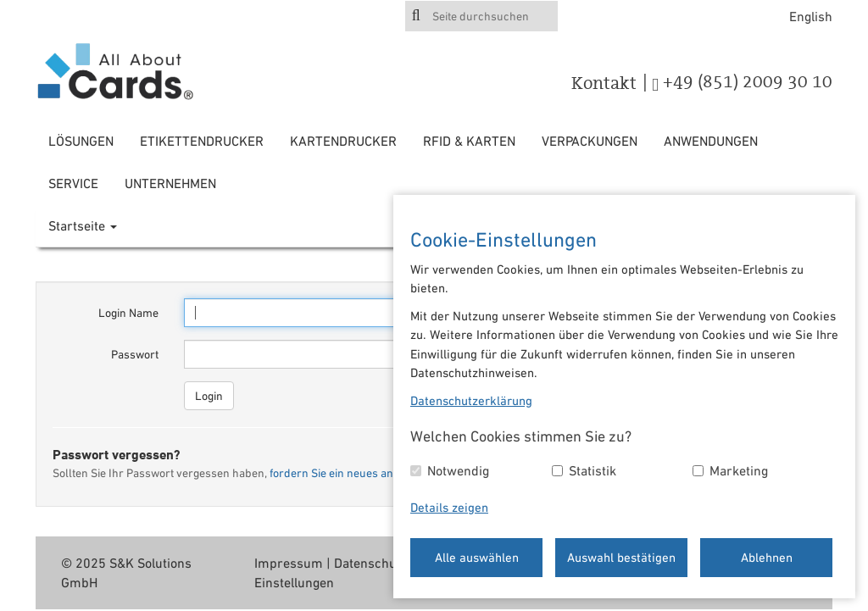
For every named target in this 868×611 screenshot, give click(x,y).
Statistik (593, 470)
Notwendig (458, 470)
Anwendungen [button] (711, 141)
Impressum (289, 563)
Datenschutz (371, 563)
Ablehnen (767, 557)
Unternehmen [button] (170, 183)
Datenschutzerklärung (471, 400)
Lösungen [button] (81, 141)
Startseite (83, 225)
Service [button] (73, 183)
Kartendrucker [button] (343, 141)
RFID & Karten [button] (469, 141)
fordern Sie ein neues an (331, 473)
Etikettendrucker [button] (202, 141)
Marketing (739, 470)
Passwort (135, 354)
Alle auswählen (477, 557)
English (811, 16)
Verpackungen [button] (590, 141)
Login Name (128, 313)
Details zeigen (449, 507)
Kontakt (604, 83)
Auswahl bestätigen (621, 557)
